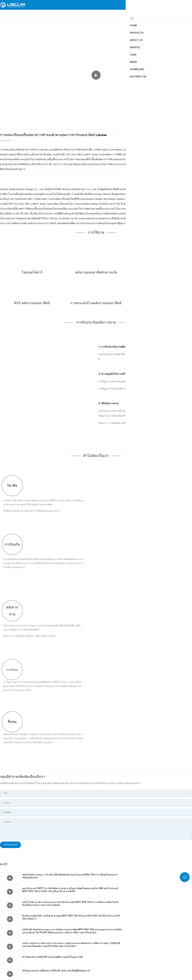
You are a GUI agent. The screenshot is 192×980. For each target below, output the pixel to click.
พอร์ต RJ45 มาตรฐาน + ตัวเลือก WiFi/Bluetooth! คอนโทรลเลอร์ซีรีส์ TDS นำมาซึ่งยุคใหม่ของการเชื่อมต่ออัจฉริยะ (58, 876)
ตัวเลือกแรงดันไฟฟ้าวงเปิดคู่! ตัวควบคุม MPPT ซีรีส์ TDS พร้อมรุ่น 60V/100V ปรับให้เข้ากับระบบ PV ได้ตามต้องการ (150, 890)
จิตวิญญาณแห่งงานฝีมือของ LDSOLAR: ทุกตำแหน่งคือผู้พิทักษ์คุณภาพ (152, 916)
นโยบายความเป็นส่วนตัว (117, 971)
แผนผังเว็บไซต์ (94, 971)
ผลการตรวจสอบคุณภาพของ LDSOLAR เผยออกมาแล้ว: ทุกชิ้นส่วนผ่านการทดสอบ (59, 931)
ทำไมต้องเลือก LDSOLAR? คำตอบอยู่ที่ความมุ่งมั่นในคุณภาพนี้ (52, 916)
